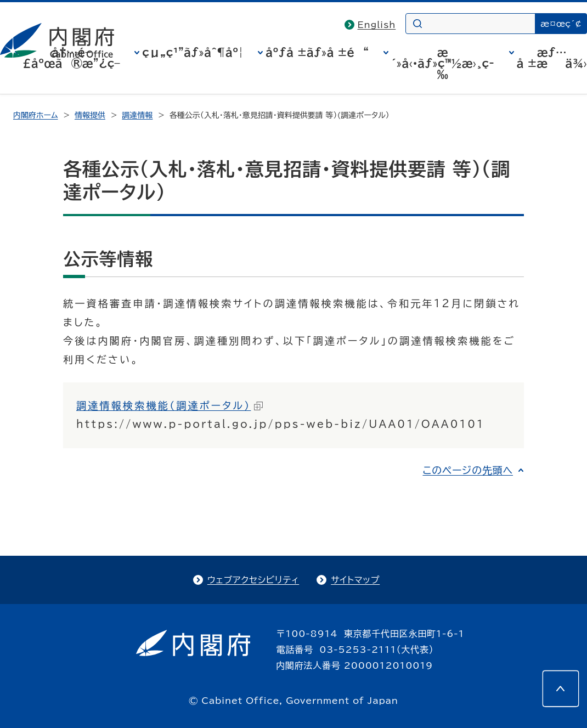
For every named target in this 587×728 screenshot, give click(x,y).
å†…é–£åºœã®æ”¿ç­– (71, 58)
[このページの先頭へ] (561, 689)
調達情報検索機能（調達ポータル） (170, 405)
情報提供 (90, 115)
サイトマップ (355, 580)
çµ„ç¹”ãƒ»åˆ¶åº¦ (193, 52)
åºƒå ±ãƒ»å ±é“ (317, 52)
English (377, 25)
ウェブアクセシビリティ (253, 580)
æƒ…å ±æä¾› (552, 58)
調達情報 (137, 115)
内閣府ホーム (35, 115)
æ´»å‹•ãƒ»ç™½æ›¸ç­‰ (443, 63)
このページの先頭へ (468, 470)
